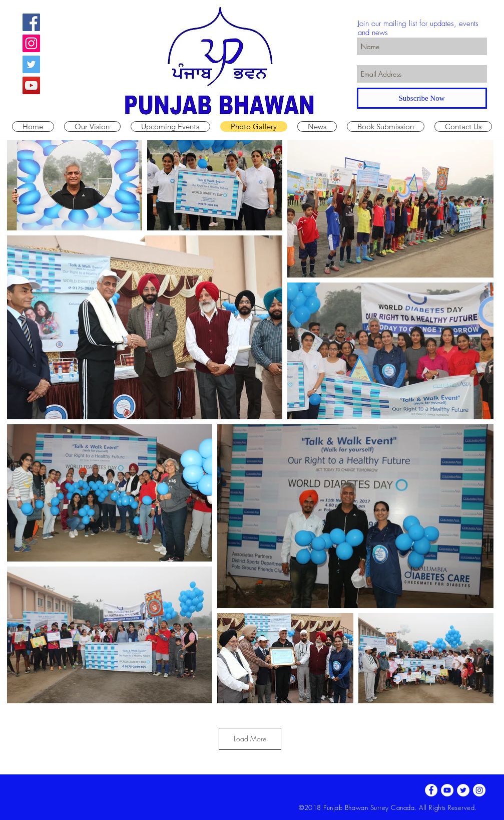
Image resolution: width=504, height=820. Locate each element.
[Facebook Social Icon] (31, 22)
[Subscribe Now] (422, 98)
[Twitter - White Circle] (463, 790)
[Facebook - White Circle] (431, 790)
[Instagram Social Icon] (31, 43)
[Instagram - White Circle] (479, 790)
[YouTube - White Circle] (447, 790)
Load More (250, 739)
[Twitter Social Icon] (31, 64)
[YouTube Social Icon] (31, 85)
